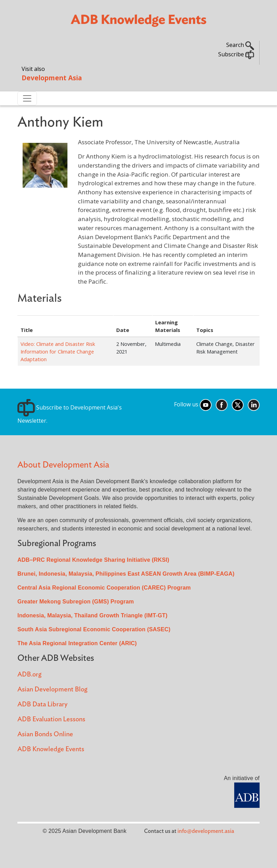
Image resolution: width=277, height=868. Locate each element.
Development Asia (52, 78)
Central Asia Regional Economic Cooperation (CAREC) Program (104, 588)
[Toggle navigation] (27, 98)
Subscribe (236, 54)
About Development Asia (63, 465)
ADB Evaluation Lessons (51, 719)
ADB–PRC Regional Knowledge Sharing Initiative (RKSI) (93, 560)
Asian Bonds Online (45, 734)
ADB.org (29, 675)
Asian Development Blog (52, 689)
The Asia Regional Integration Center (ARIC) (77, 643)
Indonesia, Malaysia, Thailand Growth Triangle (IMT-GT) (92, 615)
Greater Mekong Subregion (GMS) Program (76, 602)
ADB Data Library (42, 704)
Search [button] (240, 45)
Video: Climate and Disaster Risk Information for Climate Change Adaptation (58, 351)
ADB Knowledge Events (51, 749)
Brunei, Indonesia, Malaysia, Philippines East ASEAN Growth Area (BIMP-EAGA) (126, 574)
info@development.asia (206, 831)
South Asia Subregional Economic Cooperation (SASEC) (94, 629)
